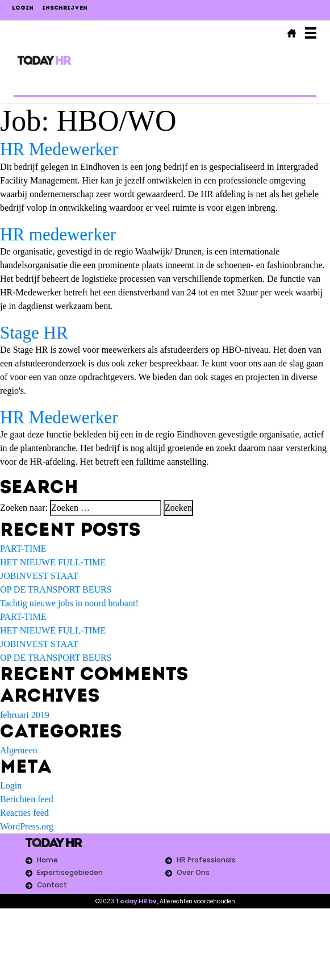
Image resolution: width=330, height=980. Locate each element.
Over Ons (193, 872)
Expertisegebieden (70, 872)
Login (11, 785)
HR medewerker (58, 234)
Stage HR (34, 333)
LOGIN (23, 8)
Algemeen (19, 750)
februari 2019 (25, 715)
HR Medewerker (59, 149)
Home (47, 860)
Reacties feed (24, 813)
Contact (52, 885)
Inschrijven (65, 8)
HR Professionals (206, 860)
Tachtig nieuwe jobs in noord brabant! (69, 603)
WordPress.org (27, 826)
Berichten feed (27, 799)
